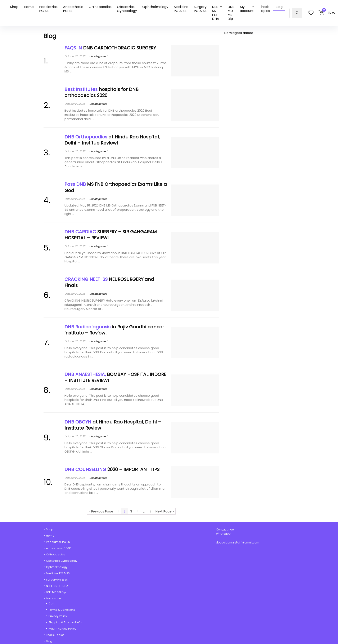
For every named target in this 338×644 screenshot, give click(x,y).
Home (29, 7)
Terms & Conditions (62, 610)
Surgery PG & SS (200, 9)
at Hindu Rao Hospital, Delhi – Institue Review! (112, 140)
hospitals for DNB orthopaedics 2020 (102, 92)
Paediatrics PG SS (48, 9)
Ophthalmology (155, 7)
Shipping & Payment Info (65, 622)
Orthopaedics (100, 7)
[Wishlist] (311, 13)
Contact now (226, 530)
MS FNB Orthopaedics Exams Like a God (116, 187)
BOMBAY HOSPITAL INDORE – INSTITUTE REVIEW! (115, 377)
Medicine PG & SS (181, 9)
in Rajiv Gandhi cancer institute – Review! (114, 330)
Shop (14, 7)
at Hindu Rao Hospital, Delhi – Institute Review (113, 425)
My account (247, 9)
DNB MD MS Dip (231, 13)
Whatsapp (223, 534)
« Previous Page (101, 511)
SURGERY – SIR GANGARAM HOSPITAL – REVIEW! (111, 235)
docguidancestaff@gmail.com (238, 543)
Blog (279, 7)
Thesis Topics (265, 9)
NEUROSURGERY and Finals (109, 282)
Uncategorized (98, 56)
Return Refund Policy (62, 629)
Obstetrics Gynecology (127, 9)
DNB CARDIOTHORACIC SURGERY (110, 48)
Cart (51, 603)
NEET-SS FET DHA (217, 13)
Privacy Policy (58, 616)
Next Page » (165, 511)
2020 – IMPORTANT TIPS (112, 469)
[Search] (297, 13)
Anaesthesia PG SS (73, 9)
